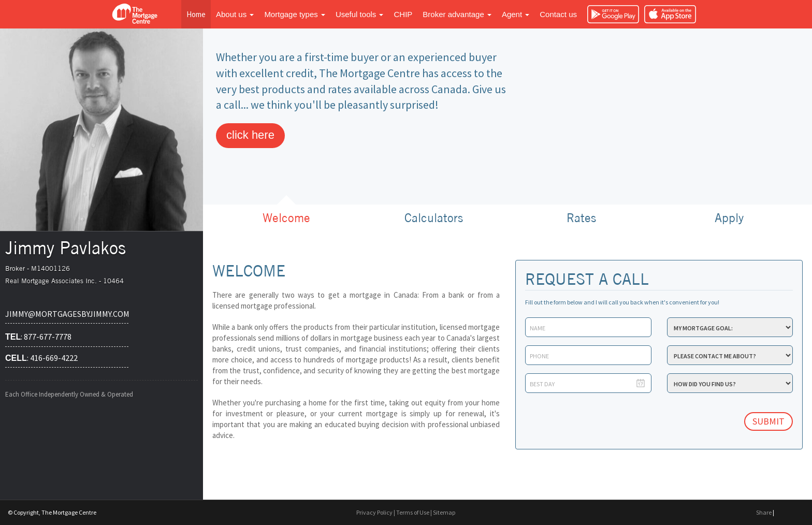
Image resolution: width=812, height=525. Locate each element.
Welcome (286, 218)
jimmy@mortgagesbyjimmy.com (67, 314)
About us (235, 14)
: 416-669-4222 (41, 358)
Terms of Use (413, 512)
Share (764, 512)
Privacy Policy (374, 512)
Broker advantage (457, 14)
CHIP (403, 14)
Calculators (434, 218)
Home (196, 14)
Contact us (558, 14)
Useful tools (360, 14)
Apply (729, 218)
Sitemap (444, 512)
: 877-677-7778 (38, 337)
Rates (581, 218)
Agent (516, 14)
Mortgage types (295, 14)
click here (250, 135)
